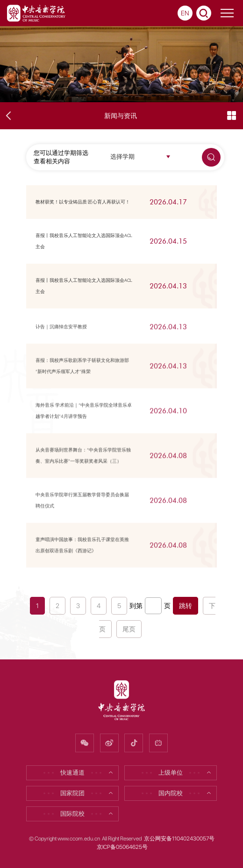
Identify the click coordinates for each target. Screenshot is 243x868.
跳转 (186, 606)
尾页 (129, 629)
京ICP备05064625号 (122, 847)
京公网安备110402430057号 (179, 839)
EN (185, 13)
